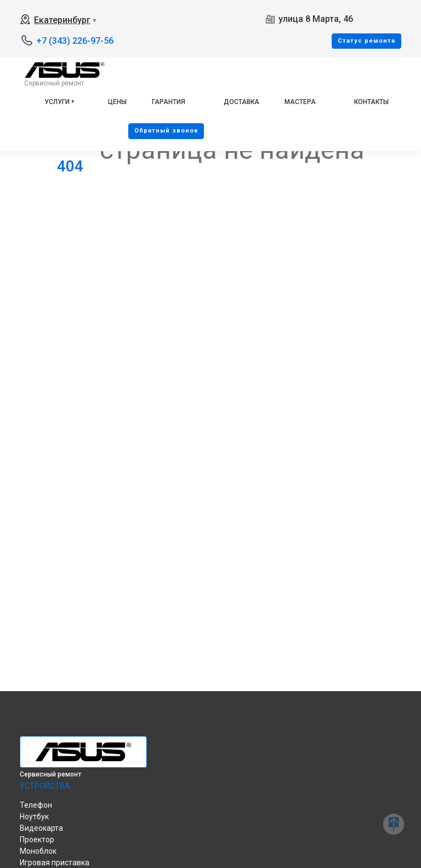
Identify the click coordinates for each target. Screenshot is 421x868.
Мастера (300, 102)
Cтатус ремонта (366, 41)
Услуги (57, 102)
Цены (117, 102)
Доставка (241, 102)
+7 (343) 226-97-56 (75, 41)
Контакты (371, 102)
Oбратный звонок (166, 131)
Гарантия (169, 102)
